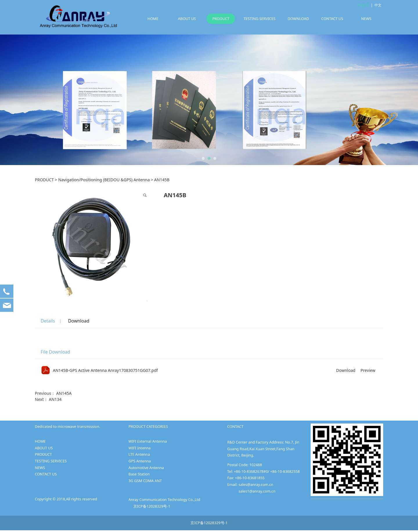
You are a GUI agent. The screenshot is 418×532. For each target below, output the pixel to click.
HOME (153, 19)
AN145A (64, 393)
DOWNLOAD (298, 19)
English (363, 5)
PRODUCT (221, 19)
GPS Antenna (139, 461)
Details (48, 321)
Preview (368, 370)
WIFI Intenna (139, 448)
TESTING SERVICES (260, 19)
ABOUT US (187, 19)
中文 (378, 5)
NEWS (366, 19)
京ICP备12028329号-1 (152, 506)
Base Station (139, 474)
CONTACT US (332, 19)
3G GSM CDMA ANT (145, 481)
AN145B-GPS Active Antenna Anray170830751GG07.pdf (105, 370)
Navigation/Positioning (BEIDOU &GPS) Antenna (104, 180)
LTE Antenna (139, 454)
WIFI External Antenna (147, 441)
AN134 (55, 399)
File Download (55, 352)
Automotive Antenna (146, 468)
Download (79, 321)
